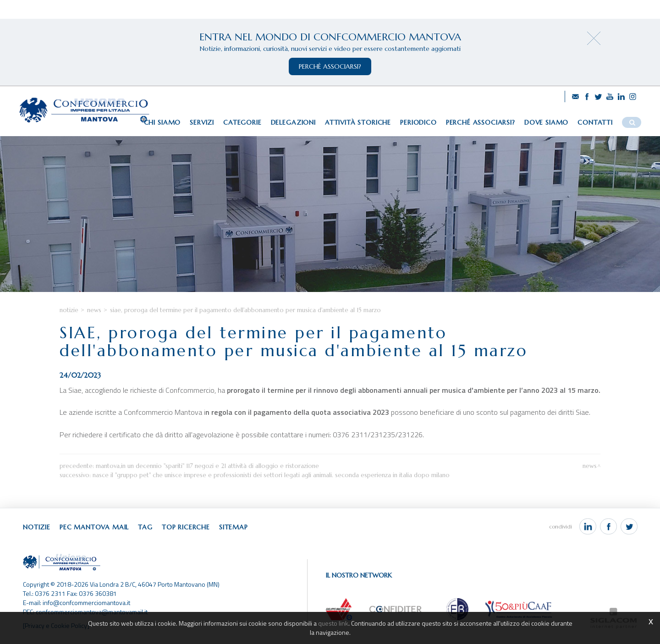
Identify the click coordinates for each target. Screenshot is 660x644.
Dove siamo (546, 122)
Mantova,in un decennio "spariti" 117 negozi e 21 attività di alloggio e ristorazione (207, 466)
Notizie (69, 310)
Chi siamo (162, 122)
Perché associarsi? (481, 122)
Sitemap (234, 527)
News (94, 310)
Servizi (202, 122)
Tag (145, 527)
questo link (333, 623)
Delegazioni (293, 122)
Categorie (242, 122)
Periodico (418, 122)
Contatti (595, 122)
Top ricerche (186, 527)
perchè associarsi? (330, 66)
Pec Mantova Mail (94, 527)
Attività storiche (358, 122)
